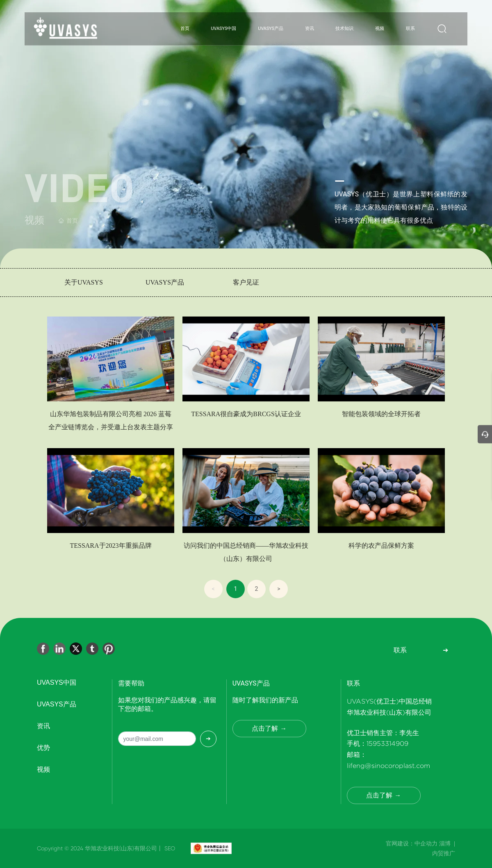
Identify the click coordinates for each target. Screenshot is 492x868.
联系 (400, 650)
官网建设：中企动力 (412, 843)
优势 (43, 748)
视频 (43, 769)
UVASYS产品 (165, 282)
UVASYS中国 (57, 682)
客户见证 (246, 282)
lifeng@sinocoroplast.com (388, 766)
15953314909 (387, 744)
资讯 (43, 726)
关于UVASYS (84, 282)
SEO (169, 848)
